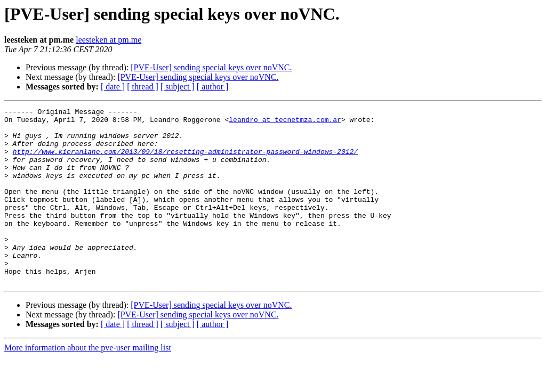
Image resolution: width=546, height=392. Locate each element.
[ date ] (113, 87)
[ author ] (213, 87)
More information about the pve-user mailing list (88, 383)
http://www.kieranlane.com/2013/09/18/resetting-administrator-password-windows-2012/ (185, 161)
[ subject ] (178, 87)
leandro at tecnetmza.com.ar (285, 123)
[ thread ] (143, 87)
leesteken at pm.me (109, 40)
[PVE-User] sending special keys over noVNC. (211, 67)
